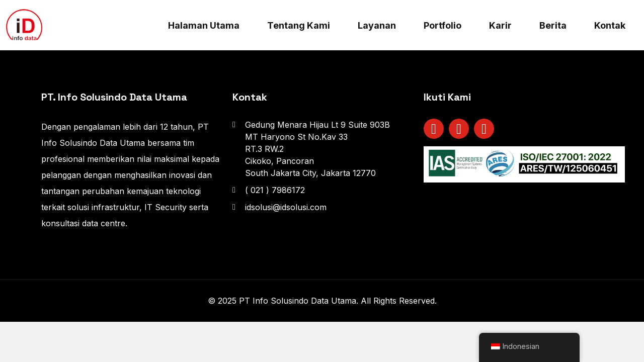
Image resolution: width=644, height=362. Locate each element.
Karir (500, 25)
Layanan (377, 25)
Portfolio (442, 25)
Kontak (610, 25)
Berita (553, 25)
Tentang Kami (299, 25)
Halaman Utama (204, 25)
